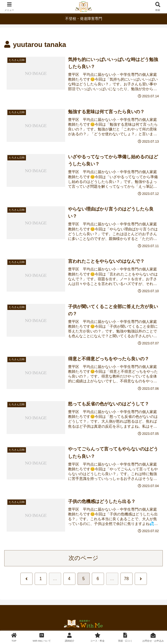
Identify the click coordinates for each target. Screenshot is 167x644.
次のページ (84, 558)
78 (127, 579)
